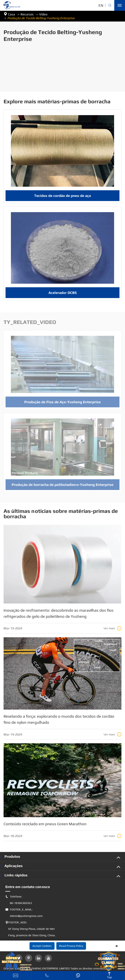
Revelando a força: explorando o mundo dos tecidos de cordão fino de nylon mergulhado (59, 719)
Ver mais (112, 628)
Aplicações (14, 866)
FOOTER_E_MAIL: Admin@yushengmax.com (24, 913)
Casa (12, 14)
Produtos (12, 856)
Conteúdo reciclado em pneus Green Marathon (45, 824)
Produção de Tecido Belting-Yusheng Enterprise (41, 18)
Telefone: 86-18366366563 (19, 900)
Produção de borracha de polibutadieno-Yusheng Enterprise (62, 487)
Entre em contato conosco (28, 887)
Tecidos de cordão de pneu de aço (63, 196)
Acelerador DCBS (63, 293)
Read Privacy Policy (71, 946)
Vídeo (43, 14)
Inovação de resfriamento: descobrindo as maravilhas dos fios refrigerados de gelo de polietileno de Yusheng (59, 613)
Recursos (27, 14)
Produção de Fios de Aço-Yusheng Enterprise (62, 404)
